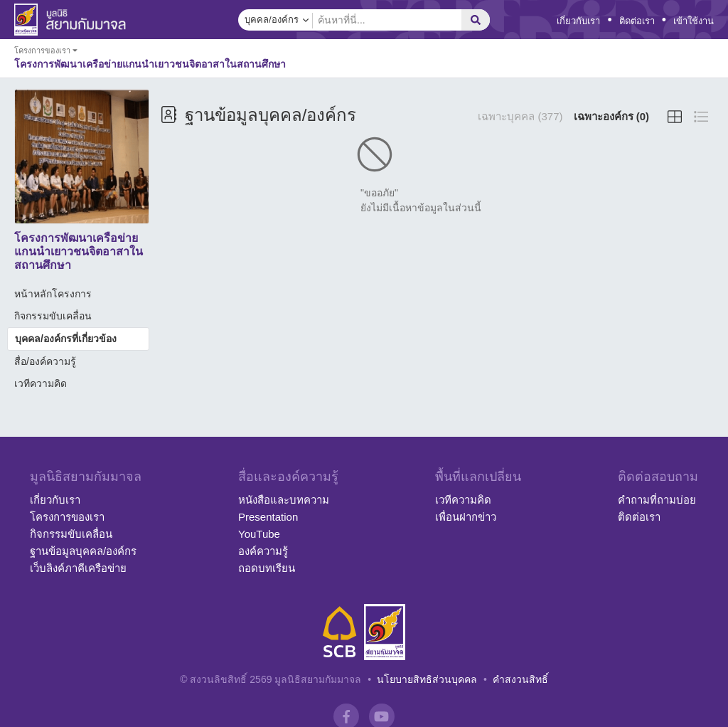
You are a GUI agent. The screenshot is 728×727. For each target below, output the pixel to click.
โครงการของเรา (67, 517)
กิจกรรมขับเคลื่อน (53, 316)
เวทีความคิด (41, 383)
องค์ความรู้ (263, 551)
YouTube (259, 534)
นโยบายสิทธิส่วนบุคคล (427, 679)
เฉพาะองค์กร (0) (612, 116)
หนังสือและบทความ (284, 500)
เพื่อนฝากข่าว (466, 517)
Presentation (268, 517)
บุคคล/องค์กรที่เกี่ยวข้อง (66, 339)
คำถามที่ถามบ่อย (657, 500)
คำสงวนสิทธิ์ (520, 679)
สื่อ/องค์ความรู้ (45, 361)
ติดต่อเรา (637, 21)
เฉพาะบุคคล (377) (520, 116)
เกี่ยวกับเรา (578, 21)
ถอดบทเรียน (267, 568)
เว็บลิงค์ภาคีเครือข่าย (78, 568)
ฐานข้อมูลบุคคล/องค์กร (83, 551)
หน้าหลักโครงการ (53, 294)
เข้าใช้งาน (694, 21)
